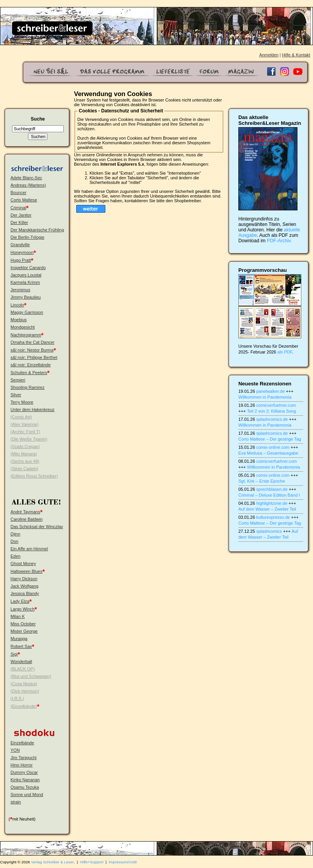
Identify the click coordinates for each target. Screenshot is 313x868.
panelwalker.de (270, 391)
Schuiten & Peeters (29, 373)
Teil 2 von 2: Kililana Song (271, 411)
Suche (38, 119)
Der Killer (19, 222)
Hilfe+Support (92, 862)
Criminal (18, 208)
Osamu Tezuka (25, 787)
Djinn (15, 534)
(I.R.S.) (17, 698)
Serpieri (18, 380)
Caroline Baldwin (27, 519)
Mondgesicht (23, 327)
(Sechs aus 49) (25, 461)
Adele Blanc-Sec (26, 178)
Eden (16, 556)
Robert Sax (21, 646)
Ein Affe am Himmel (29, 549)
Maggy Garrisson (27, 312)
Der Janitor (21, 215)
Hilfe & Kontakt (296, 55)
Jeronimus (20, 290)
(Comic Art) (21, 417)
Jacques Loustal (26, 275)
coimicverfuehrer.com (277, 461)
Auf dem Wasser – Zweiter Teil (267, 509)
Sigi (14, 654)
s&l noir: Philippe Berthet (34, 357)
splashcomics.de (272, 419)
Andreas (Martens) (28, 185)
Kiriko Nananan (25, 780)
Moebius (19, 320)
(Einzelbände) (24, 706)
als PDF (285, 352)
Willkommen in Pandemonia (265, 397)
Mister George (24, 631)
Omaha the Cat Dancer (32, 342)
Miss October (23, 624)
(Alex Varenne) (25, 424)
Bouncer (18, 192)
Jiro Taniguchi (24, 758)
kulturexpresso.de (273, 517)
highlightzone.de (272, 503)
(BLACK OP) (23, 669)
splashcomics (269, 531)
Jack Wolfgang (24, 586)
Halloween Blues (26, 571)
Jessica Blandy (25, 593)
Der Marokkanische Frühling (37, 230)
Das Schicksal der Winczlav (37, 527)
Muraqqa (19, 639)
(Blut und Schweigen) (31, 676)
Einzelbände (22, 743)
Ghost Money (23, 563)
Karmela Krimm (25, 282)
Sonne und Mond (27, 794)
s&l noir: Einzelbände (31, 365)
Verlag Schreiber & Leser (52, 862)
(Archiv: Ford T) (25, 432)
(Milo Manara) (24, 454)
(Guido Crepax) (25, 446)
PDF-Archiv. (279, 241)
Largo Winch (23, 609)
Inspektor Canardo (28, 268)
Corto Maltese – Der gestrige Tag (270, 439)
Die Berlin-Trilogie (27, 237)
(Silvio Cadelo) (24, 469)
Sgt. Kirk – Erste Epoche (262, 481)
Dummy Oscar (24, 772)
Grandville (20, 245)
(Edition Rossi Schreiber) (34, 476)
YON (15, 750)
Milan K (18, 616)
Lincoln (17, 305)
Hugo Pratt (21, 260)
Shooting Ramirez (27, 387)
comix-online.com (273, 447)
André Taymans (25, 512)
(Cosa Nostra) (24, 684)
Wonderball (21, 661)
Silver (16, 395)
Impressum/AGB (123, 862)
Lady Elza (20, 601)
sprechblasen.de (272, 489)
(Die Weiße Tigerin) (29, 439)
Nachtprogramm (26, 335)
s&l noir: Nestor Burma (32, 350)
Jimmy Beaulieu (26, 297)
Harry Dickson (24, 579)
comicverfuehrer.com (276, 405)
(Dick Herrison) (25, 691)
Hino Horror (22, 765)
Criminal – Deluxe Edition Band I (269, 495)
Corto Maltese (24, 200)
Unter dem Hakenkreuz (32, 409)
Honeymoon (22, 252)
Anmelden (269, 55)
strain (16, 802)
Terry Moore (22, 402)
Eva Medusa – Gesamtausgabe (268, 453)
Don (14, 541)
